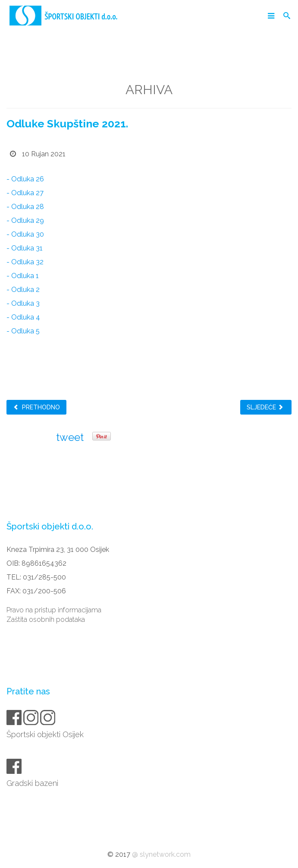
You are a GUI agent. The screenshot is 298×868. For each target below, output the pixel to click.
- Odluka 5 (23, 331)
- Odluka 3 (23, 303)
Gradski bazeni (33, 783)
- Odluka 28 (25, 207)
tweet (70, 437)
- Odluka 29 (25, 220)
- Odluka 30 (25, 234)
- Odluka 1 (23, 276)
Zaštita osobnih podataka (46, 619)
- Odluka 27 (25, 193)
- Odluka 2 (23, 290)
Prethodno (36, 407)
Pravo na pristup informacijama (54, 610)
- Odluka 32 (25, 262)
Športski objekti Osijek (46, 734)
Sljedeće (265, 407)
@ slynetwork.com (161, 854)
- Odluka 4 (23, 317)
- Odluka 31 (25, 248)
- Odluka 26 (25, 179)
